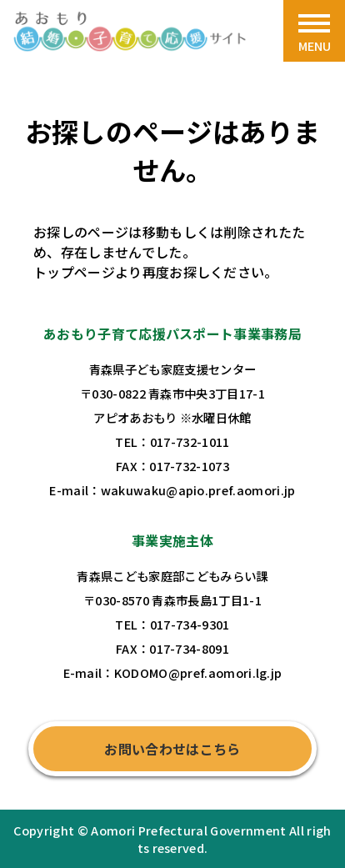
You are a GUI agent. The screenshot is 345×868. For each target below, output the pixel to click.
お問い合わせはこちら (172, 749)
